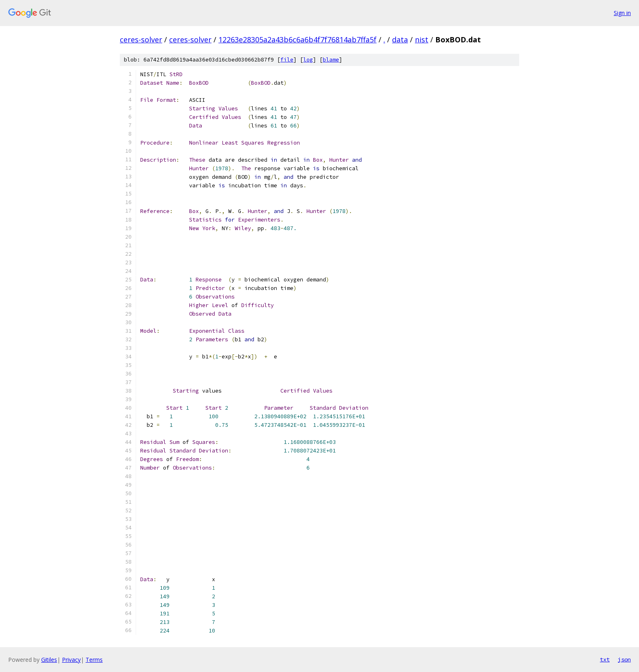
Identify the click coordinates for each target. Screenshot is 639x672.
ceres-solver (141, 40)
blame (331, 60)
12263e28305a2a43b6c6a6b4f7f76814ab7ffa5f (297, 40)
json (624, 659)
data (400, 40)
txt (605, 659)
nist (422, 40)
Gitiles (49, 660)
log (308, 60)
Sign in (622, 13)
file (287, 60)
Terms (94, 660)
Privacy (71, 660)
